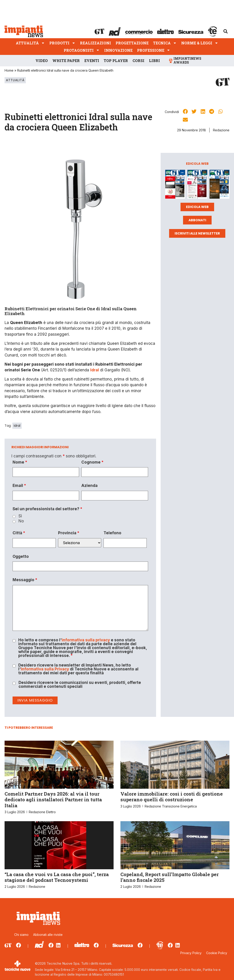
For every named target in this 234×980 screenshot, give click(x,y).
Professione (154, 50)
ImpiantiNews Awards (187, 60)
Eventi (92, 61)
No (21, 521)
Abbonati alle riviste (48, 935)
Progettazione (132, 43)
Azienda (89, 486)
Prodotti (62, 43)
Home (9, 70)
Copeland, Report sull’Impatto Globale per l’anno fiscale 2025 (170, 877)
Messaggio (25, 580)
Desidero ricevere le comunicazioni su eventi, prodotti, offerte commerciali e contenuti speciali (80, 685)
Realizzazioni (96, 43)
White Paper (66, 61)
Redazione (221, 130)
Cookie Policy (217, 953)
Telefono (112, 533)
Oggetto (21, 557)
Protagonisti (82, 50)
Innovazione (118, 50)
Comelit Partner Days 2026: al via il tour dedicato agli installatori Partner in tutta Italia (53, 799)
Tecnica (165, 43)
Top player (116, 61)
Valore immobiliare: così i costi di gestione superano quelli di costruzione (172, 797)
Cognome (92, 462)
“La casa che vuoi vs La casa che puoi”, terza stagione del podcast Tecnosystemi (57, 877)
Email (19, 486)
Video (42, 61)
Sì (20, 516)
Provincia (69, 533)
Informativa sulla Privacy (45, 669)
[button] (226, 31)
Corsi (138, 61)
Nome (20, 462)
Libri (154, 61)
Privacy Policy (191, 953)
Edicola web (197, 207)
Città (19, 533)
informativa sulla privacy (86, 640)
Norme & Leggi (200, 43)
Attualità (30, 43)
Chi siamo (21, 935)
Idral (17, 426)
